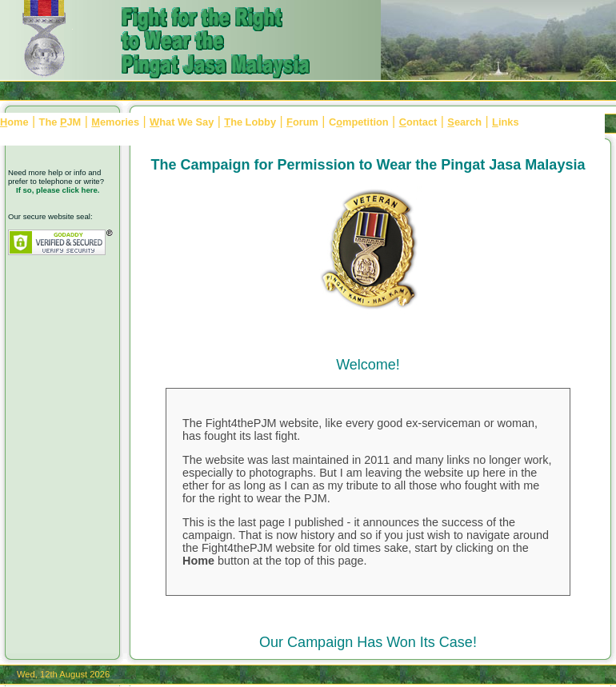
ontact (418, 122)
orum (302, 122)
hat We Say (182, 122)
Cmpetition (359, 122)
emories (115, 122)
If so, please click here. (58, 190)
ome (14, 122)
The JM (60, 122)
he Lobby (250, 122)
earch (464, 122)
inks (505, 122)
